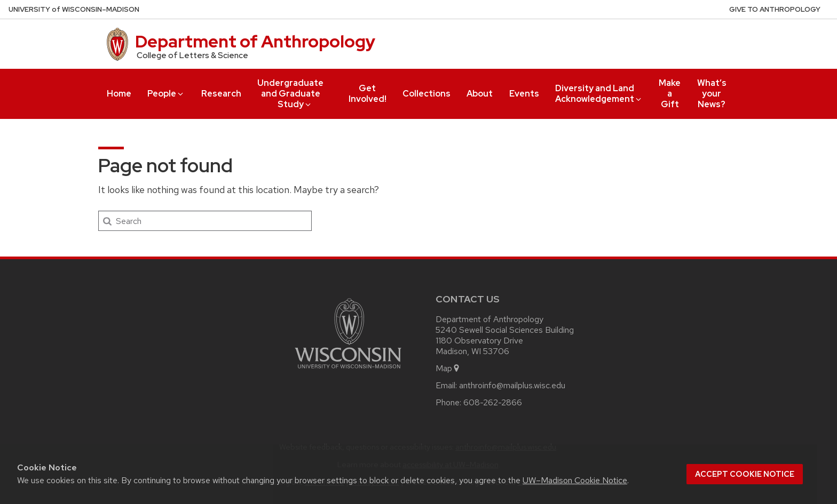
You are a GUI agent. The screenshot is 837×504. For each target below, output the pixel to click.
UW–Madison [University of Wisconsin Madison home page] (74, 9)
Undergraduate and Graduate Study (290, 94)
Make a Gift (670, 94)
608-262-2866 (493, 402)
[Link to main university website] (348, 370)
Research (221, 94)
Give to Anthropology (775, 9)
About (480, 94)
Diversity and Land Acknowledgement (599, 94)
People (166, 94)
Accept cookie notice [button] (745, 474)
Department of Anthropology (255, 41)
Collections (427, 94)
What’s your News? (712, 94)
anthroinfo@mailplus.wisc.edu (512, 385)
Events (524, 94)
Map (448, 368)
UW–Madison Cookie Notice (575, 480)
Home (119, 94)
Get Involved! (368, 94)
